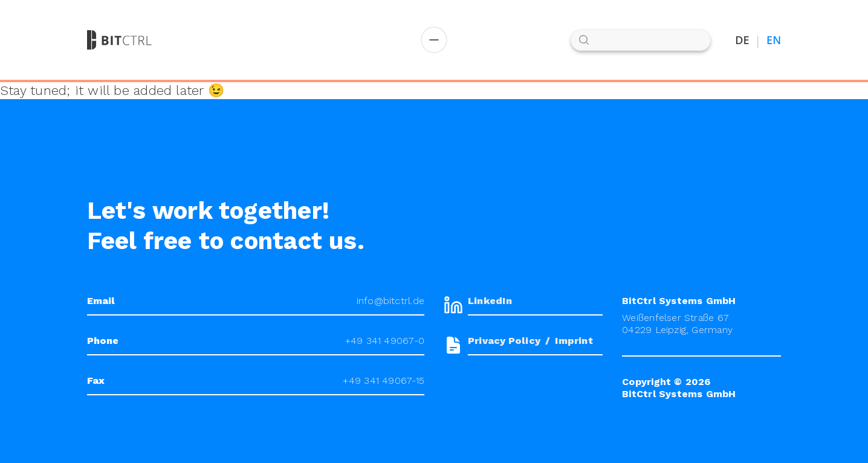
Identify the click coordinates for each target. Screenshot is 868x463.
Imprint (574, 341)
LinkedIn (490, 301)
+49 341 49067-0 (385, 341)
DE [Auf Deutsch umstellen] (742, 40)
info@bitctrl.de (390, 301)
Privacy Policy (504, 341)
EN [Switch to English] (774, 40)
